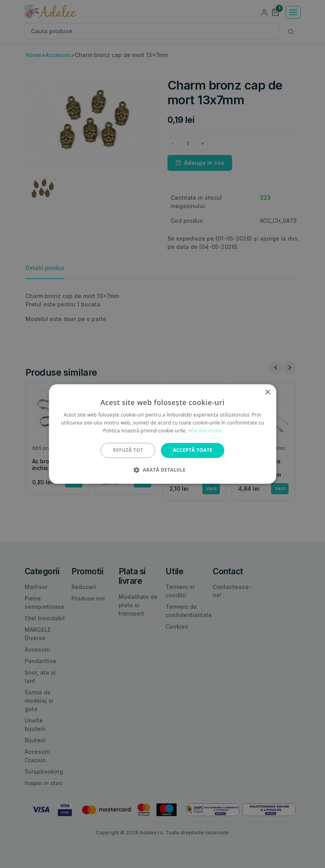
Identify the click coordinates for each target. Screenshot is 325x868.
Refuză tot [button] (128, 450)
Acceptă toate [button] (193, 450)
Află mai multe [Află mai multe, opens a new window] (205, 431)
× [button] (267, 393)
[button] (162, 470)
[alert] (162, 434)
